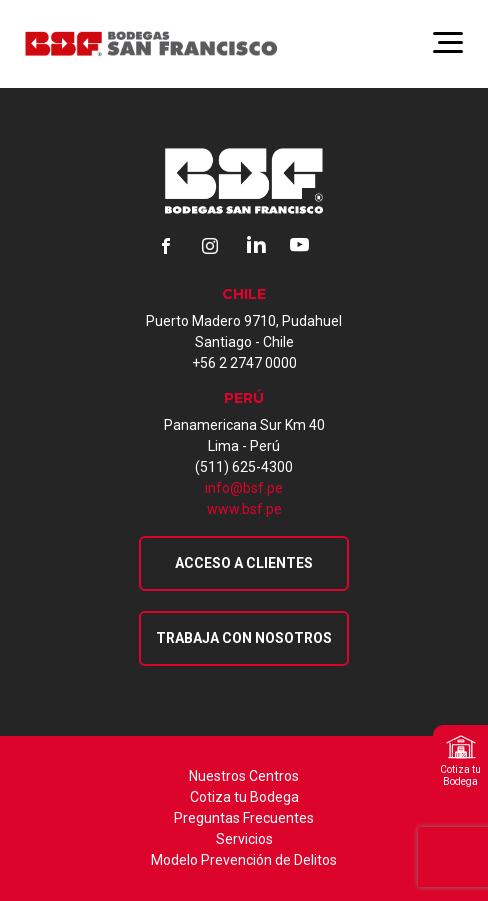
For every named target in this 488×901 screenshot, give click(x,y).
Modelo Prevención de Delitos (244, 860)
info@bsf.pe (244, 488)
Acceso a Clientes (244, 563)
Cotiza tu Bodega (244, 797)
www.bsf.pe (244, 509)
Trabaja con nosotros (244, 638)
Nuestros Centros (244, 776)
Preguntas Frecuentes (244, 818)
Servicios (244, 839)
